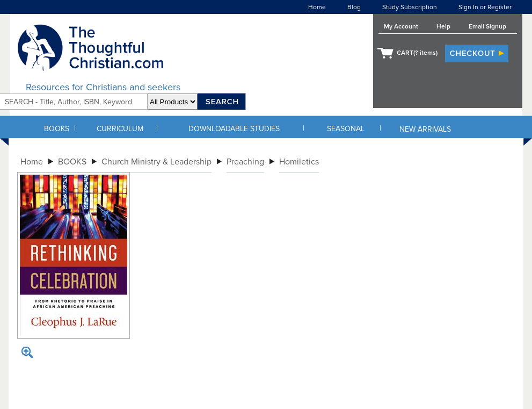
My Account (401, 26)
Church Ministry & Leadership (156, 162)
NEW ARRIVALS (425, 129)
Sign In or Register (485, 7)
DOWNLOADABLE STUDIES (234, 129)
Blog (354, 7)
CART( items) (417, 53)
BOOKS (57, 129)
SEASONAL (346, 129)
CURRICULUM (120, 129)
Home (317, 7)
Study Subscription (410, 7)
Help (443, 26)
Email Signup (487, 26)
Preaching (245, 162)
